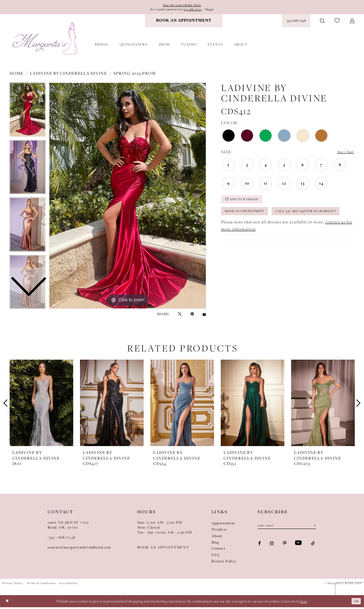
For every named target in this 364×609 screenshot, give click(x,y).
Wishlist (219, 531)
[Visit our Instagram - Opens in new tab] (272, 546)
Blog (216, 544)
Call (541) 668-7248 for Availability (263, 231)
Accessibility (69, 585)
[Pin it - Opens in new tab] (192, 316)
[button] (352, 23)
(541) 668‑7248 (61, 539)
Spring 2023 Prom (135, 75)
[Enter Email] (287, 528)
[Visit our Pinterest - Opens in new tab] (285, 546)
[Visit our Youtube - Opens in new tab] (298, 546)
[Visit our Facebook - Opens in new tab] (259, 546)
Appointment (223, 525)
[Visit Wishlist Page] (337, 23)
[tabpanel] (128, 197)
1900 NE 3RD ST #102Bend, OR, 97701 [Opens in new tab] (68, 527)
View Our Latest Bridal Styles (182, 5)
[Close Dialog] (8, 603)
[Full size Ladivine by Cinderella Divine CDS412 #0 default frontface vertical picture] (128, 197)
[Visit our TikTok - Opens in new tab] (313, 546)
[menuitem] (184, 23)
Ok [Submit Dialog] (355, 603)
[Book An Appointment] (184, 23)
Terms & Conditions (41, 585)
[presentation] (41, 405)
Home (17, 75)
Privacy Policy (13, 585)
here (304, 603)
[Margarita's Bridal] (46, 40)
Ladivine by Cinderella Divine (68, 75)
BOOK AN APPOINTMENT (163, 549)
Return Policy (224, 563)
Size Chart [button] (344, 154)
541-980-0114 (195, 10)
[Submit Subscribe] (312, 528)
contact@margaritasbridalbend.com (79, 549)
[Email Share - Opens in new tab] (204, 316)
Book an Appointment (250, 217)
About (217, 538)
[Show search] (323, 23)
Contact (218, 550)
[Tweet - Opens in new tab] (180, 316)
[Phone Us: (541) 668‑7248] (296, 23)
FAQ (216, 557)
